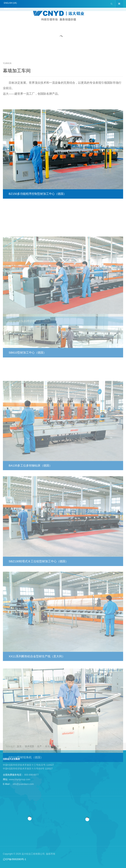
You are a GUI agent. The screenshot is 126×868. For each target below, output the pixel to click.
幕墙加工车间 (17, 71)
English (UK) (10, 3)
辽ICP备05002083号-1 (14, 859)
